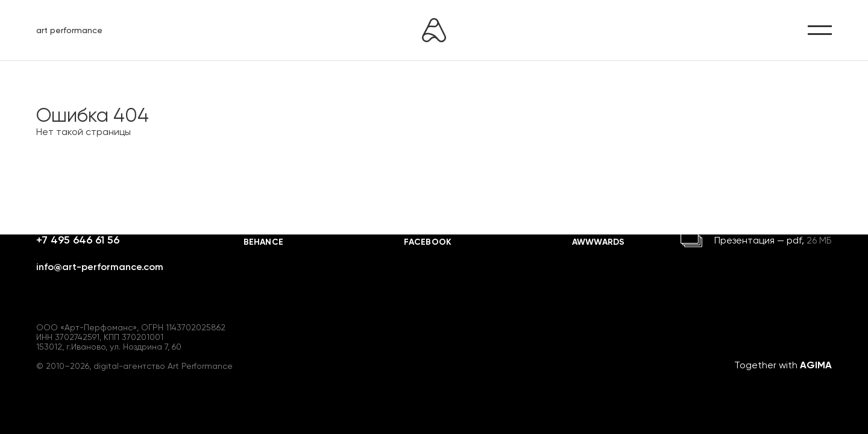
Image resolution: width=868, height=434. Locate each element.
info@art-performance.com (100, 267)
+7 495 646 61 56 (78, 240)
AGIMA (816, 365)
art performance (69, 30)
